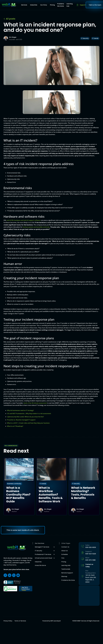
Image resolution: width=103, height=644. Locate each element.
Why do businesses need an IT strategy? (20, 410)
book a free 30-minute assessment (35, 403)
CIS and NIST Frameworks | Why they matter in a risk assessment (29, 414)
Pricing (52, 5)
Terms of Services (20, 621)
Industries (34, 5)
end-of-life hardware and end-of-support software (24, 220)
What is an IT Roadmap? (15, 426)
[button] (24, 5)
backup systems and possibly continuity (36, 227)
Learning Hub (70, 5)
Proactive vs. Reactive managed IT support (21, 420)
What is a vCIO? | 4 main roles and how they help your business (28, 423)
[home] (9, 5)
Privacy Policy (8, 621)
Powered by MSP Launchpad (51, 621)
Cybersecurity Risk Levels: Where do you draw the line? (25, 417)
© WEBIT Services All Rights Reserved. (86, 621)
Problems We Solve (61, 5)
